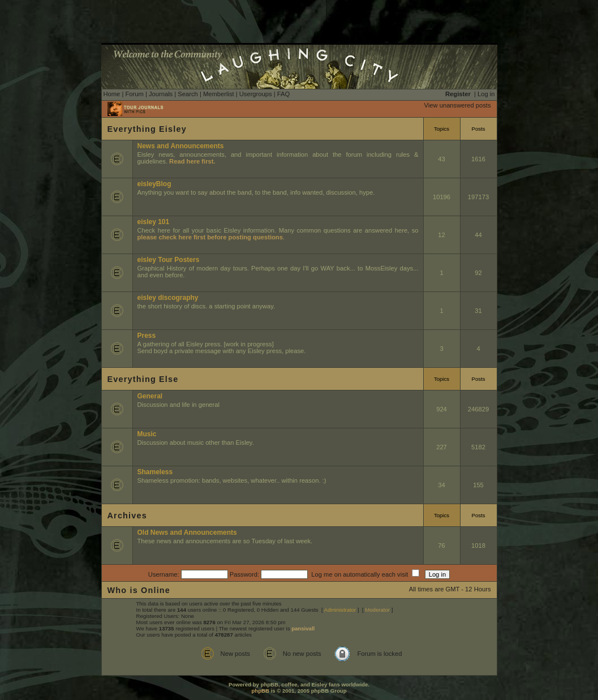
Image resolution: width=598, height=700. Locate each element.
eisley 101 (154, 222)
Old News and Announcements (187, 532)
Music (147, 434)
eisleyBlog (154, 184)
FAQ (283, 94)
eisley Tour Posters (169, 260)
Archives (127, 516)
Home (112, 94)
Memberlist (219, 94)
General (150, 396)
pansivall (303, 628)
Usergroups (256, 94)
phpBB (260, 691)
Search (188, 94)
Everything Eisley (147, 129)
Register (458, 94)
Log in (486, 94)
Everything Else (143, 379)
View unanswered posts (458, 105)
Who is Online (139, 590)
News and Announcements (181, 146)
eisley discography (168, 298)
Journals (161, 94)
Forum (134, 94)
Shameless (155, 472)
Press (147, 336)
